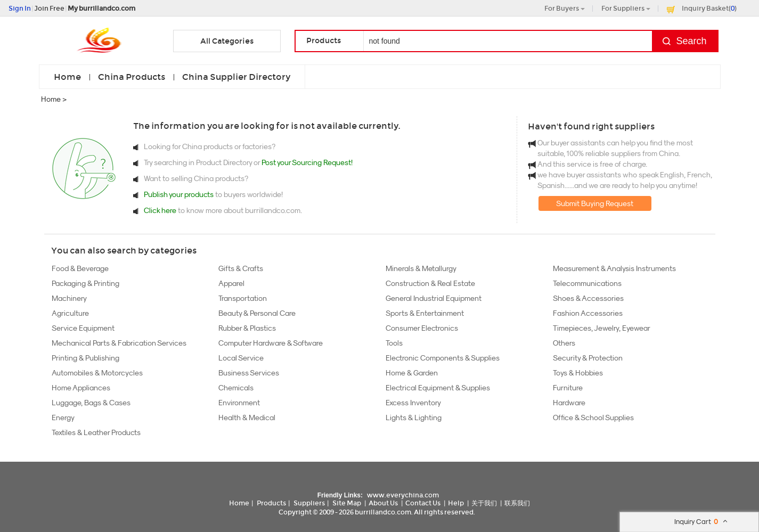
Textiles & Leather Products (96, 432)
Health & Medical (247, 418)
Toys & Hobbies (578, 373)
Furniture (568, 388)
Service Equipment (83, 328)
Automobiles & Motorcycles (97, 373)
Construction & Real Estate (430, 283)
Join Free (49, 8)
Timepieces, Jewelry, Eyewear (602, 328)
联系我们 (517, 503)
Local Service (241, 358)
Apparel (231, 283)
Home (67, 77)
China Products (132, 77)
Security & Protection (588, 358)
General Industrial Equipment (434, 298)
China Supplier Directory (236, 77)
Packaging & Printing (85, 283)
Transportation (243, 298)
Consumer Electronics (422, 328)
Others (564, 343)
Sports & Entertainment (425, 313)
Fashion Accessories (588, 313)
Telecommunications (587, 283)
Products (271, 503)
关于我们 (484, 503)
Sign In (20, 8)
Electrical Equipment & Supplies (438, 388)
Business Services (249, 373)
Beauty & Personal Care (257, 313)
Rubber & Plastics (247, 328)
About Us (383, 503)
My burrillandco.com (101, 8)
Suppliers (309, 503)
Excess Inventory (413, 403)
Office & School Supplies (593, 418)
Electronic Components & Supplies (443, 358)
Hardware (569, 403)
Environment (239, 403)
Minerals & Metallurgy (421, 268)
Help (456, 503)
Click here (160, 210)
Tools (394, 343)
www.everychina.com (403, 495)
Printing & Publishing (85, 358)
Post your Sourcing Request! (307, 162)
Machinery (69, 298)
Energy (63, 418)
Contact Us (423, 503)
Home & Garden (412, 373)
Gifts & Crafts (241, 268)
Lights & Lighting (414, 418)
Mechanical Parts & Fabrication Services (119, 343)
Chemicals (236, 388)
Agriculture (70, 313)
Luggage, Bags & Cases (91, 403)
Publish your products (179, 194)
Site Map (347, 503)
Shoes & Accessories (588, 298)
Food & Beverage (80, 268)
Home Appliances (81, 388)
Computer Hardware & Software (271, 343)
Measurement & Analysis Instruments (614, 268)
